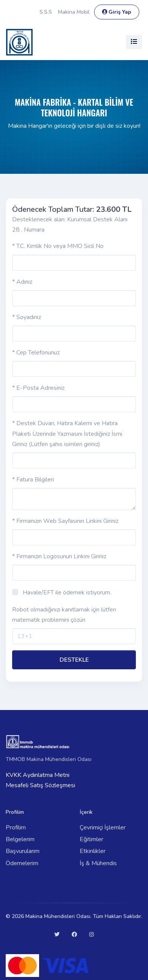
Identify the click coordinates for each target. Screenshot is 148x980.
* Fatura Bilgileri (33, 480)
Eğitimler (91, 839)
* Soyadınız (27, 317)
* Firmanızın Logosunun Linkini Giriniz (59, 556)
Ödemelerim (22, 863)
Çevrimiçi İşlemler (103, 828)
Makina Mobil (74, 12)
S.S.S (46, 12)
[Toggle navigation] (134, 42)
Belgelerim (20, 839)
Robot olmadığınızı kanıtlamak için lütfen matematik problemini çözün (64, 615)
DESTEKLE (74, 660)
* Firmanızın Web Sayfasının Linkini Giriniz (65, 521)
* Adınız (22, 282)
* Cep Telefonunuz (36, 353)
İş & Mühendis (98, 863)
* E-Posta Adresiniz (38, 388)
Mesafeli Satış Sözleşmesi (40, 785)
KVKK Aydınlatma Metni (38, 775)
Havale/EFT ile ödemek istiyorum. (67, 592)
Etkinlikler (93, 851)
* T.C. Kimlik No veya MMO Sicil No (58, 246)
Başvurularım (23, 851)
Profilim (16, 828)
